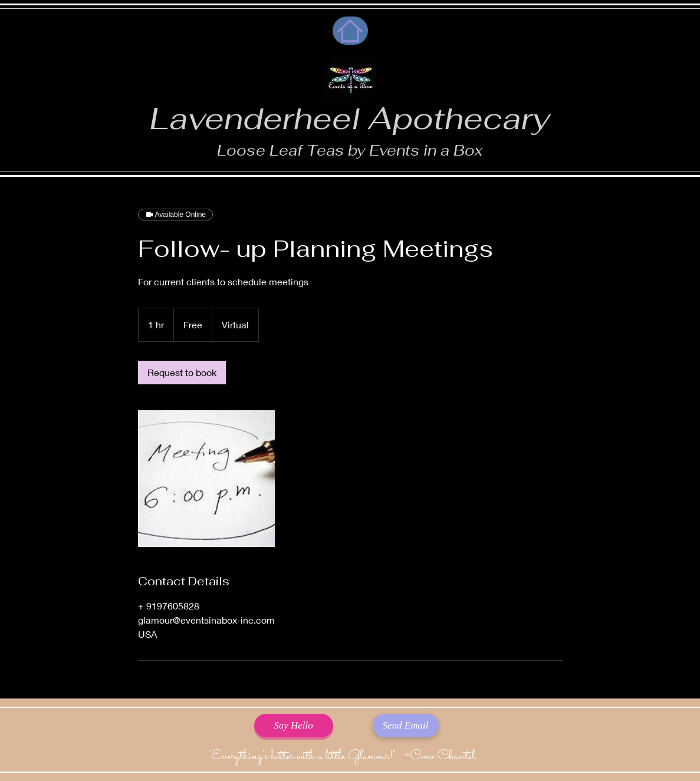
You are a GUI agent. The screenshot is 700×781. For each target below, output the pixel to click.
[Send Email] (406, 726)
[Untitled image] (206, 479)
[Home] (350, 31)
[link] (182, 373)
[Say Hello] (294, 726)
